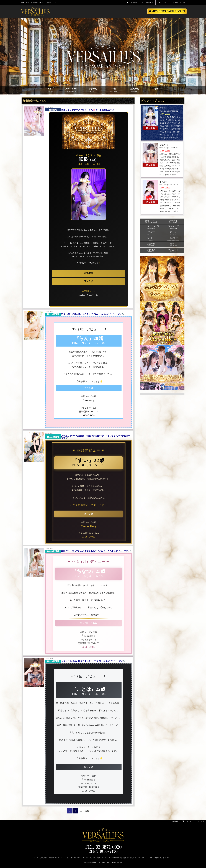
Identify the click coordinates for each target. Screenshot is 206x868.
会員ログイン (43, 858)
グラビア (138, 858)
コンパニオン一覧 (79, 858)
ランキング (130, 858)
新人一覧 (135, 90)
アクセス (163, 3)
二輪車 (156, 90)
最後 (87, 811)
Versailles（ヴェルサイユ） (89, 295)
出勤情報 (89, 273)
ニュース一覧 (200, 821)
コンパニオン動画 (114, 858)
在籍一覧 (92, 90)
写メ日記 (89, 281)
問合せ (162, 858)
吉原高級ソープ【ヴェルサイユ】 (183, 821)
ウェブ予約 (132, 3)
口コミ (144, 858)
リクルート (148, 3)
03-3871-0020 (89, 537)
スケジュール (71, 90)
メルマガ (150, 858)
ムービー (104, 858)
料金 (114, 90)
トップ (50, 90)
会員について (179, 3)
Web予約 (156, 858)
